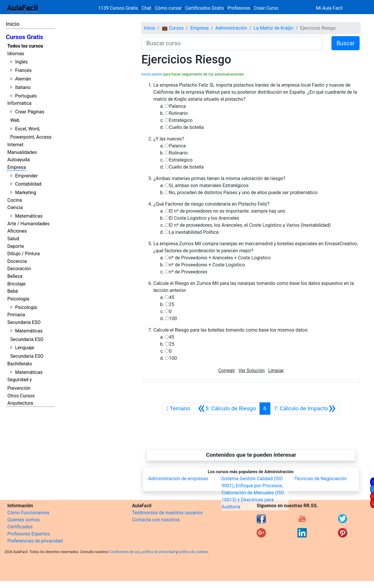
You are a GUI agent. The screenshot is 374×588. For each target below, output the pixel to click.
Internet (15, 145)
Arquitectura (20, 403)
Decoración (19, 269)
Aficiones (17, 231)
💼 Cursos (173, 28)
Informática (19, 103)
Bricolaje (16, 284)
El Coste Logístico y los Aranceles (204, 218)
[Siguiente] (305, 409)
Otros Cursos (21, 396)
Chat (146, 8)
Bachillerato (20, 364)
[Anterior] (227, 409)
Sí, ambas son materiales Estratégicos (209, 185)
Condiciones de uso (125, 552)
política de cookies (193, 552)
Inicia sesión (152, 74)
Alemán (23, 79)
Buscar (346, 43)
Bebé (13, 291)
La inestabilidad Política (194, 232)
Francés (23, 70)
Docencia (17, 261)
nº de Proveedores (188, 272)
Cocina (15, 200)
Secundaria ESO (24, 322)
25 (171, 304)
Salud (13, 239)
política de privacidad (158, 552)
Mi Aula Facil (329, 8)
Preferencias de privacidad (35, 541)
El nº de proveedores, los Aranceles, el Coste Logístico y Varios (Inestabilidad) (250, 225)
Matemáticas (29, 216)
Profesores (239, 8)
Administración (231, 28)
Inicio (13, 24)
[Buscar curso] (232, 43)
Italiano (23, 87)
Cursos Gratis (25, 37)
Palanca (177, 106)
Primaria (16, 315)
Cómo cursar (168, 8)
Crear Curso (266, 8)
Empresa (17, 167)
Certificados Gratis (205, 8)
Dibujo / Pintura (23, 254)
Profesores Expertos (28, 534)
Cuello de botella (186, 127)
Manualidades (22, 152)
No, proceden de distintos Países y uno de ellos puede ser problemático (243, 193)
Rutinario (178, 113)
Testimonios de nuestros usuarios (167, 513)
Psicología (18, 299)
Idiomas (16, 54)
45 (171, 297)
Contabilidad (28, 184)
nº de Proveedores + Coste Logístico (207, 265)
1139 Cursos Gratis (119, 8)
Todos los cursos (25, 46)
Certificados (20, 527)
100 (173, 319)
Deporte (16, 246)
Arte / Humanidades (28, 224)
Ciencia (15, 208)
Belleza (15, 276)
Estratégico (181, 120)
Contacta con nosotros (156, 520)
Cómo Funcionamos (28, 513)
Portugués (26, 96)
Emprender (26, 176)
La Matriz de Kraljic (274, 28)
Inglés (21, 62)
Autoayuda (18, 160)
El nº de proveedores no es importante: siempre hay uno (227, 211)
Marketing (25, 193)
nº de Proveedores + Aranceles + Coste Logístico (220, 258)
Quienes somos (24, 520)
